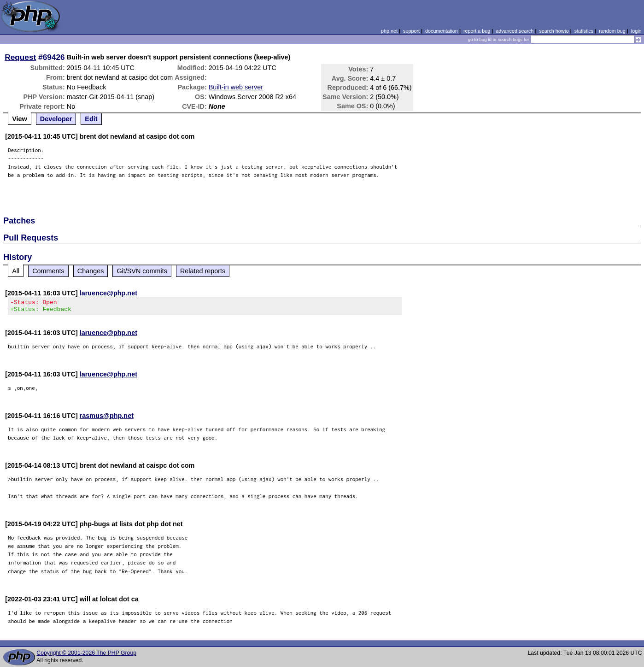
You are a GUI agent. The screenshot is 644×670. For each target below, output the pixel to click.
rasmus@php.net (107, 418)
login (636, 31)
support (411, 31)
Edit (91, 119)
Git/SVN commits (142, 271)
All (16, 271)
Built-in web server (236, 87)
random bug (612, 31)
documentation (442, 31)
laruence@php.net (108, 293)
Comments (48, 271)
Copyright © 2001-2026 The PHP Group (86, 656)
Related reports (203, 271)
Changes (91, 271)
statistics (584, 31)
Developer (56, 119)
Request (20, 57)
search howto (554, 31)
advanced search (515, 31)
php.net (389, 31)
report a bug (477, 31)
